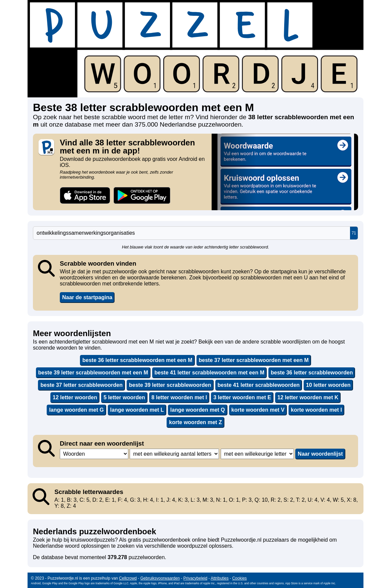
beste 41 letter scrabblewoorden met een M (209, 373)
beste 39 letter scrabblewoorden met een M (93, 373)
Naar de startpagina (87, 297)
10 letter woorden (328, 385)
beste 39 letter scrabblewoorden (170, 385)
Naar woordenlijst (320, 454)
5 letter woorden (124, 397)
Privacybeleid (195, 578)
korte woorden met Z (195, 422)
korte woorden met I (316, 410)
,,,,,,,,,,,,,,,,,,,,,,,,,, (257, 454)
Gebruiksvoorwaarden (160, 578)
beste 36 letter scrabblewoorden (312, 373)
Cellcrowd (128, 578)
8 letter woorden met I (179, 397)
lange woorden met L (137, 410)
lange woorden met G (76, 410)
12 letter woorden (75, 397)
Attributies (220, 578)
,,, (94, 454)
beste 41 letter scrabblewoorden (259, 385)
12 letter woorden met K (308, 397)
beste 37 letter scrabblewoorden (81, 385)
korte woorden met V (258, 410)
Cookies (239, 578)
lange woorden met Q (198, 410)
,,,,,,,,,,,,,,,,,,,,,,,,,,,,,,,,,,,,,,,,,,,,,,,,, (174, 454)
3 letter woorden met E (242, 397)
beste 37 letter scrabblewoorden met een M (254, 360)
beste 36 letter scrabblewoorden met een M (137, 360)
